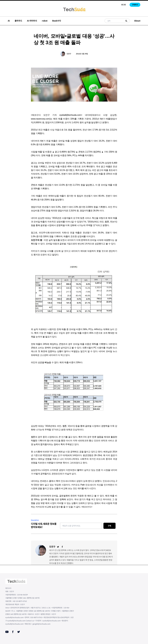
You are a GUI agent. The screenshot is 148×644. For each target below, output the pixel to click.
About (137, 21)
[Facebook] (62, 547)
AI (9, 21)
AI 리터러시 (32, 21)
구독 (109, 526)
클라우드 (18, 21)
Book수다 (57, 21)
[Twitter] (58, 547)
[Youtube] (7, 632)
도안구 (69, 54)
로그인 (124, 5)
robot (45, 21)
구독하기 (135, 5)
